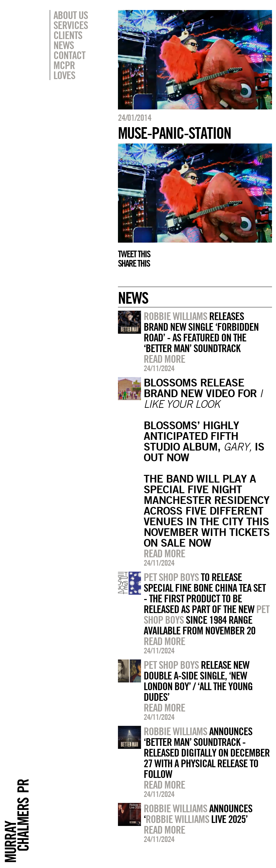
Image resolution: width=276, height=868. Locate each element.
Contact (69, 55)
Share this (134, 263)
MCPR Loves (64, 70)
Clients (68, 35)
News (64, 45)
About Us (71, 15)
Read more (164, 359)
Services (71, 25)
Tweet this (134, 254)
